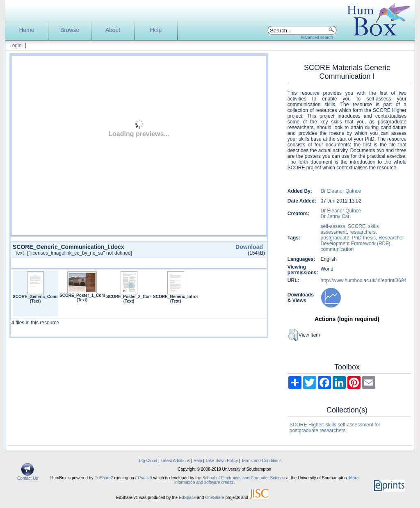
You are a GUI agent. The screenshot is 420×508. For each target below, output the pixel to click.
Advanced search (317, 38)
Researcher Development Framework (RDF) (362, 241)
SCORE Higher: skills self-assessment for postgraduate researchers (335, 428)
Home (27, 30)
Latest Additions (175, 461)
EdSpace (187, 498)
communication (337, 249)
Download (249, 247)
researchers (362, 232)
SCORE (357, 226)
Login (15, 46)
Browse (70, 30)
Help (156, 30)
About (113, 30)
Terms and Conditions (261, 461)
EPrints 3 (144, 478)
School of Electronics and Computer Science (244, 478)
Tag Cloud (148, 461)
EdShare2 (104, 478)
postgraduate (335, 238)
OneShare (215, 498)
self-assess (333, 226)
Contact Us (27, 476)
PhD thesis (364, 238)
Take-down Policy (222, 461)
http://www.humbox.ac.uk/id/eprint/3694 (364, 280)
